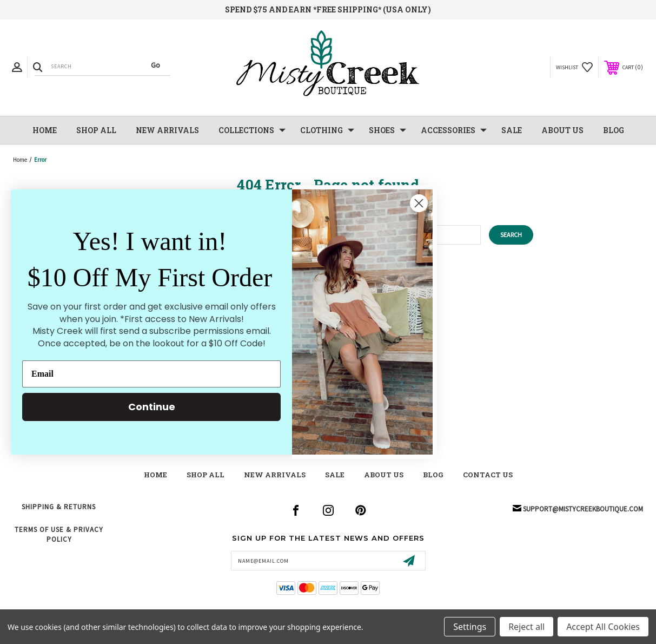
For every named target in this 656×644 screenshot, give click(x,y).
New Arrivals (275, 475)
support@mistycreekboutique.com (583, 509)
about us (384, 475)
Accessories (454, 130)
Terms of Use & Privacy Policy (59, 534)
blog (433, 475)
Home (45, 130)
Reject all (526, 627)
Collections (252, 130)
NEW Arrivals (167, 130)
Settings (470, 627)
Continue (152, 407)
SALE (512, 130)
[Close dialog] (419, 203)
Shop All (96, 130)
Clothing (327, 130)
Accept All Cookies (603, 627)
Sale (335, 475)
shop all (206, 475)
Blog (614, 130)
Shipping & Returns (59, 507)
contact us (488, 475)
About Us (562, 130)
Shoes (387, 130)
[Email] (151, 374)
